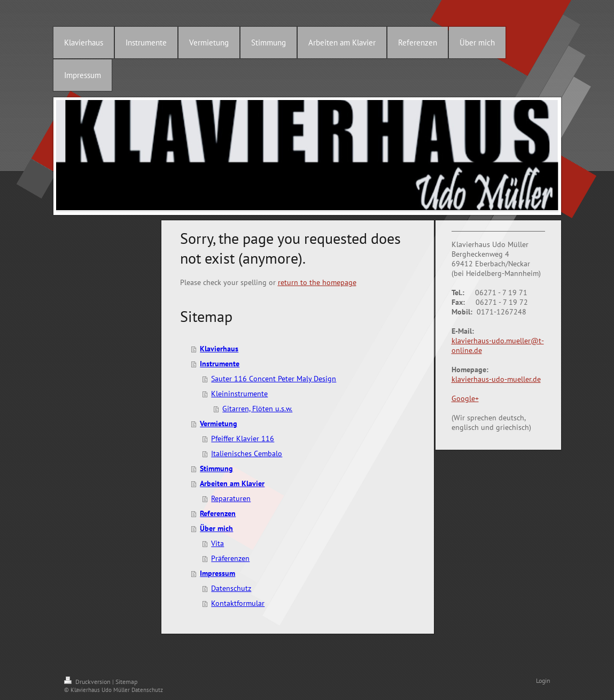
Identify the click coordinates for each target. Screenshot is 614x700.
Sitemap (126, 682)
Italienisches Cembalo (247, 453)
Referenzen (218, 513)
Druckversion (88, 682)
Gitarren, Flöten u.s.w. (257, 409)
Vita (217, 543)
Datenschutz (231, 588)
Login (543, 680)
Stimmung (216, 468)
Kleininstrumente (239, 394)
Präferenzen (230, 558)
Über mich (216, 528)
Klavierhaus (219, 349)
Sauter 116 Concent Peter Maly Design (274, 379)
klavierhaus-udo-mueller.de (496, 379)
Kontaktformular (238, 603)
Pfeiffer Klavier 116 (243, 439)
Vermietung (219, 424)
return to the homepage (317, 282)
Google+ (465, 398)
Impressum (217, 573)
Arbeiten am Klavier (232, 483)
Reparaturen (231, 498)
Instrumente (220, 364)
